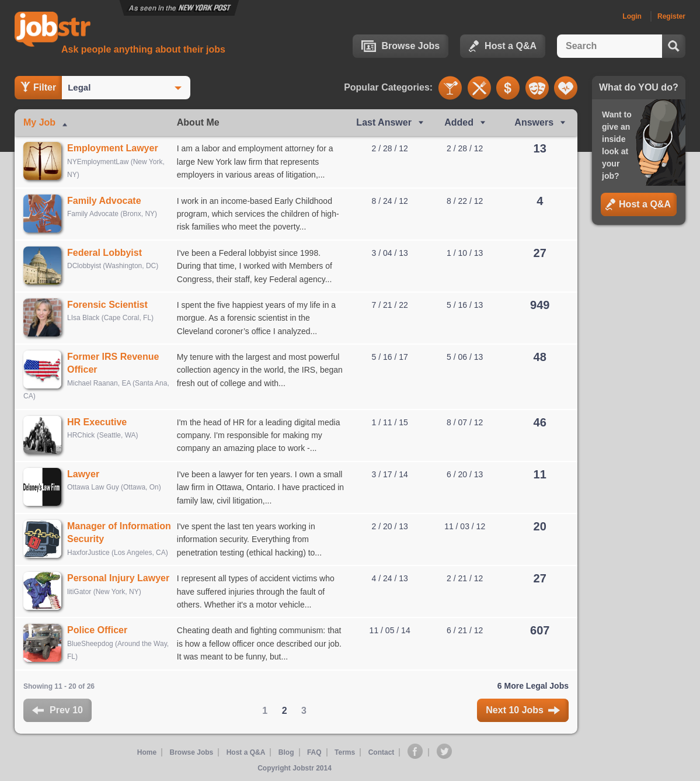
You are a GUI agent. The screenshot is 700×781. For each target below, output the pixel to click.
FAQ (314, 752)
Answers (534, 122)
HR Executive (97, 422)
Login (632, 16)
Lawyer (83, 474)
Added (459, 122)
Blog (286, 752)
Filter (38, 87)
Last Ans (384, 122)
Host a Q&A (503, 46)
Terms (345, 752)
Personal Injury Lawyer (118, 578)
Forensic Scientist (107, 305)
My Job (39, 122)
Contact (382, 752)
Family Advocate (104, 201)
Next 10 (523, 710)
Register (671, 16)
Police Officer (97, 630)
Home (147, 752)
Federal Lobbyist (105, 253)
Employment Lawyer (113, 148)
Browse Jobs (401, 46)
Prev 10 (58, 710)
